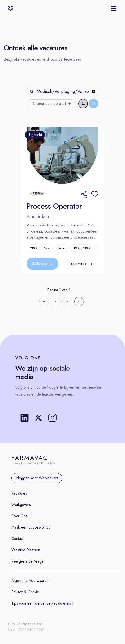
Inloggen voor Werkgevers (37, 478)
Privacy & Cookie (25, 592)
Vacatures (19, 493)
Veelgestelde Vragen (28, 561)
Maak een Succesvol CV (31, 527)
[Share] (84, 194)
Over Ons (19, 516)
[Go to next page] (67, 301)
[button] (95, 194)
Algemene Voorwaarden (31, 581)
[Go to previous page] (56, 301)
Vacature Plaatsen (26, 550)
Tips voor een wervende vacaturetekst (42, 603)
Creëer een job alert (52, 104)
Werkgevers (21, 505)
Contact (18, 539)
